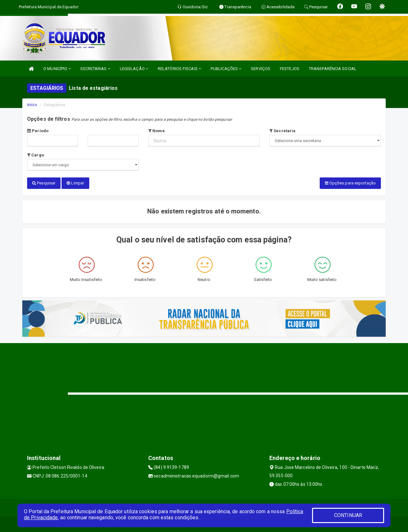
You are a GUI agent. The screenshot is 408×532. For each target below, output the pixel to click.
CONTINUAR (348, 515)
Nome (157, 131)
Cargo (36, 155)
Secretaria (282, 131)
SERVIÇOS (261, 69)
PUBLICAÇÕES (226, 69)
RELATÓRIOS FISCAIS (179, 69)
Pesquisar (44, 183)
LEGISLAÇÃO (134, 69)
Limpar (75, 183)
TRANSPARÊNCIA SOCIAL (333, 69)
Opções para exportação (350, 183)
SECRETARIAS (95, 69)
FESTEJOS (290, 69)
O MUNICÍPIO (57, 69)
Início (32, 105)
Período (38, 131)
